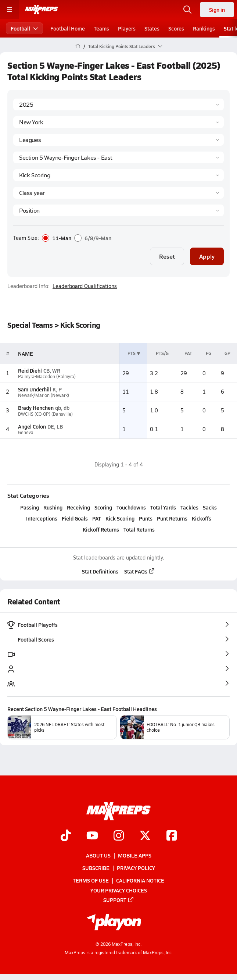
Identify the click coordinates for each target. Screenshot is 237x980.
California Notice (140, 881)
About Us (98, 855)
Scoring (103, 507)
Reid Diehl (30, 370)
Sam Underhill (35, 389)
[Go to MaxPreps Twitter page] (145, 836)
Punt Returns (172, 518)
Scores (176, 28)
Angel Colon (32, 426)
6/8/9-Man (93, 238)
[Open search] (187, 10)
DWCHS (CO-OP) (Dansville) (45, 414)
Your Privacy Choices (119, 890)
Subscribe (96, 868)
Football (24, 28)
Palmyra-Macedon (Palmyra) (47, 377)
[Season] (118, 104)
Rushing (53, 507)
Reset (167, 256)
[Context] (118, 157)
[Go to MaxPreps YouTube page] (92, 836)
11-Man (57, 238)
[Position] (118, 210)
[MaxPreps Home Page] (78, 46)
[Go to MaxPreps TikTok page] (66, 836)
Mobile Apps (135, 855)
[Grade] (118, 193)
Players (127, 28)
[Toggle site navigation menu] (10, 10)
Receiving (78, 507)
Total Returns (139, 529)
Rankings (204, 28)
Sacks (210, 507)
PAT (97, 518)
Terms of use (91, 881)
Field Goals (75, 518)
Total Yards (163, 507)
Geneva (26, 432)
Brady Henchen (36, 408)
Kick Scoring (120, 518)
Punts (146, 518)
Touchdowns (131, 507)
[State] (118, 122)
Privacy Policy (136, 868)
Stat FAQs (140, 571)
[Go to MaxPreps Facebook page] (172, 836)
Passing (30, 507)
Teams (101, 28)
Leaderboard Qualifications (85, 286)
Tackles (189, 507)
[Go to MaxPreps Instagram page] (119, 836)
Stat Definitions (100, 571)
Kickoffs (202, 518)
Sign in (217, 10)
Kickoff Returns (101, 529)
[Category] (118, 175)
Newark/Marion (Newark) (44, 395)
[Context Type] (118, 140)
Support (119, 900)
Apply (207, 256)
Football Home (68, 28)
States (152, 28)
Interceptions (42, 518)
